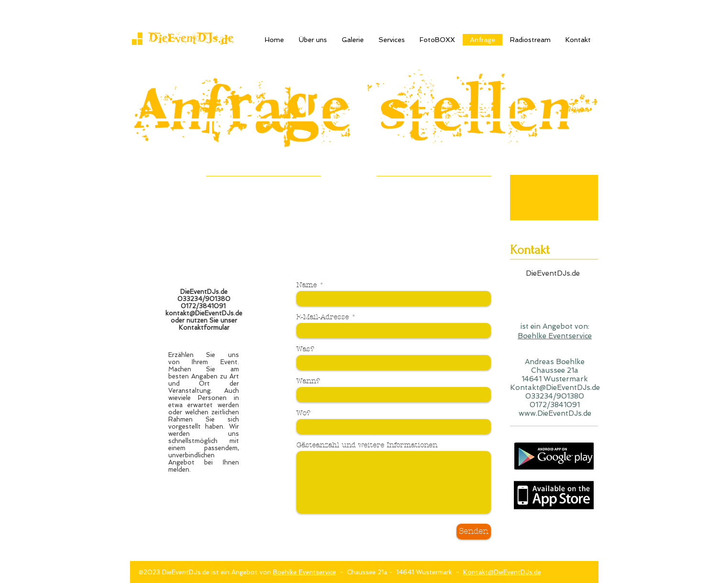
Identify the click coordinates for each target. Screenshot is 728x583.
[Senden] (474, 532)
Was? (305, 349)
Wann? (308, 381)
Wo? (304, 413)
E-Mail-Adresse (323, 317)
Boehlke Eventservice (555, 336)
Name (307, 285)
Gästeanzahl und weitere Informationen (367, 445)
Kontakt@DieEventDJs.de (502, 572)
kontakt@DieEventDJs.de (204, 313)
